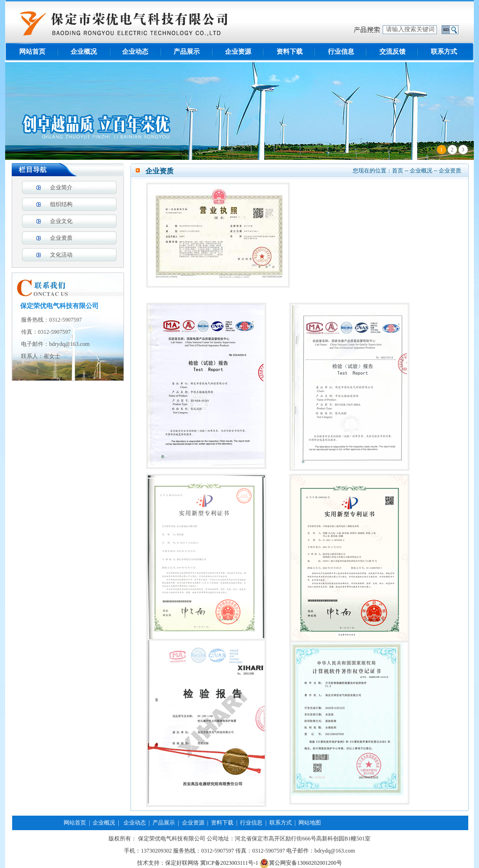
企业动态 (135, 52)
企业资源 (238, 52)
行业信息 (341, 52)
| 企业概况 (101, 823)
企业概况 (84, 52)
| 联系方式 (277, 823)
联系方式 (444, 52)
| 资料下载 (219, 823)
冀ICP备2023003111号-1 (229, 863)
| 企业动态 (130, 823)
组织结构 (61, 204)
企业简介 (61, 187)
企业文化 (61, 221)
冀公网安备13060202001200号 (301, 863)
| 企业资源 (189, 823)
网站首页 (32, 52)
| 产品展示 (160, 823)
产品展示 (187, 52)
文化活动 (61, 255)
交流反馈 (392, 52)
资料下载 (290, 52)
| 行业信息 (248, 823)
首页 (398, 171)
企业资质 (61, 238)
